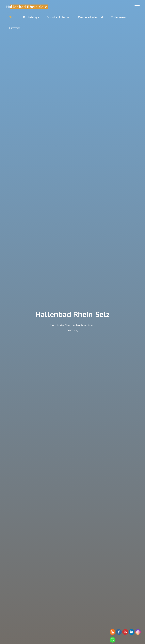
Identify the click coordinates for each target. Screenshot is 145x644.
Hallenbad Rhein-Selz (27, 7)
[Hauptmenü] (137, 7)
